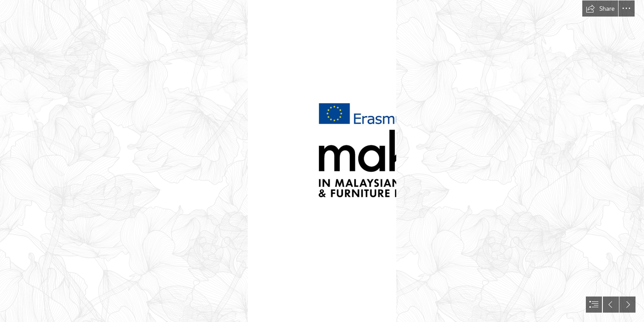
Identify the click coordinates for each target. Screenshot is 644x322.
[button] (600, 8)
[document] (322, 161)
